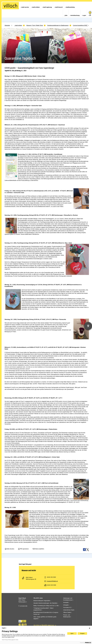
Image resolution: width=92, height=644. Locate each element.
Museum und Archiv (29, 570)
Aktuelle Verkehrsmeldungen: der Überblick (45, 603)
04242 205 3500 (51, 577)
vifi (90, 13)
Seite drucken (9, 549)
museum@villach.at (52, 581)
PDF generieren (23, 549)
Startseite (7, 25)
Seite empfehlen (38, 549)
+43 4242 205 (23, 606)
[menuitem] (25, 5)
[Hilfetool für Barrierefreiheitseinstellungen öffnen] (88, 326)
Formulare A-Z (67, 607)
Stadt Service (25, 7)
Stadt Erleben (36, 7)
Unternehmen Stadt (69, 610)
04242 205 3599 (52, 585)
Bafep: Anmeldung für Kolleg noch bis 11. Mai (46, 606)
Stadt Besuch (59, 7)
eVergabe (66, 605)
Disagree (82, 633)
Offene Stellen (67, 612)
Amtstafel (66, 603)
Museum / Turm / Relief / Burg (35, 25)
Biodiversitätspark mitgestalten (42, 601)
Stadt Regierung (47, 7)
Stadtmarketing (70, 7)
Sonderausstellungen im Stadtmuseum (58, 25)
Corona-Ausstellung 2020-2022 (81, 25)
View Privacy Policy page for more (10, 640)
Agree (72, 633)
